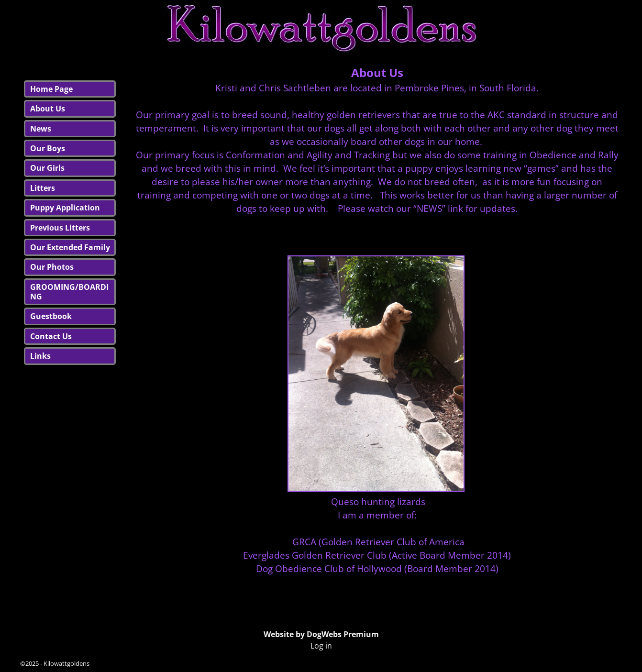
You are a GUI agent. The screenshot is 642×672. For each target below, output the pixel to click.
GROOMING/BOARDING (69, 292)
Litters (43, 188)
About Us (48, 109)
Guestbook (51, 316)
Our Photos (52, 267)
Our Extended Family (70, 247)
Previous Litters (60, 228)
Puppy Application (65, 208)
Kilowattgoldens (66, 663)
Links (40, 356)
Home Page (51, 89)
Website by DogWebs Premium (321, 634)
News (41, 129)
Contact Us (51, 336)
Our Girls (47, 168)
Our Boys (48, 148)
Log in (321, 646)
